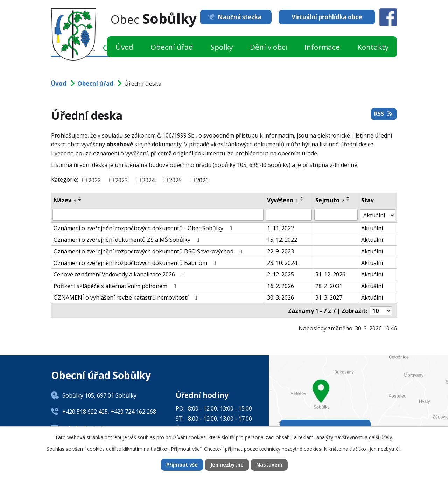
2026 (202, 180)
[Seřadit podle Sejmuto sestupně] (348, 200)
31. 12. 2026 (330, 274)
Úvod (124, 47)
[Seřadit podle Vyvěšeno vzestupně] (302, 197)
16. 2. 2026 (281, 286)
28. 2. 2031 (329, 286)
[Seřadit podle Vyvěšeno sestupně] (302, 200)
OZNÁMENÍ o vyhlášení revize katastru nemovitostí (127, 297)
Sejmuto (330, 200)
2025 (175, 180)
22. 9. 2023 (281, 251)
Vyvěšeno (283, 200)
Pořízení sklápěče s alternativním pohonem (116, 286)
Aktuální (372, 228)
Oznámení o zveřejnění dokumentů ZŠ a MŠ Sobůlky (128, 239)
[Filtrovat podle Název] (158, 215)
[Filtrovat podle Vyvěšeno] (289, 215)
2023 (121, 180)
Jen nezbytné (227, 465)
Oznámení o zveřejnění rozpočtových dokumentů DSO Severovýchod (149, 251)
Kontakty (373, 47)
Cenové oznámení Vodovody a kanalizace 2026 (120, 274)
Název (65, 200)
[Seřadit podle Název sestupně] (80, 200)
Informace (322, 47)
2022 (94, 180)
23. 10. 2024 (282, 262)
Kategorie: (65, 180)
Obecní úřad (172, 47)
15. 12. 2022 (282, 239)
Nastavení (269, 465)
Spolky (222, 47)
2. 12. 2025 (281, 274)
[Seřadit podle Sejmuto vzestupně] (348, 197)
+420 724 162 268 (133, 411)
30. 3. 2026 (281, 297)
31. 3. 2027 (329, 297)
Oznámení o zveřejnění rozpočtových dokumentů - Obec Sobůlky (144, 228)
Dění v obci (269, 47)
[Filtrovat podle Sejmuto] (336, 215)
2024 (148, 180)
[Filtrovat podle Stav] (378, 215)
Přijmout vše (182, 465)
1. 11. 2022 (281, 228)
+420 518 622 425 (85, 411)
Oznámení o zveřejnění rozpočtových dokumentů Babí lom (136, 262)
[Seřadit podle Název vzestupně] (80, 197)
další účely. (381, 437)
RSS (384, 114)
